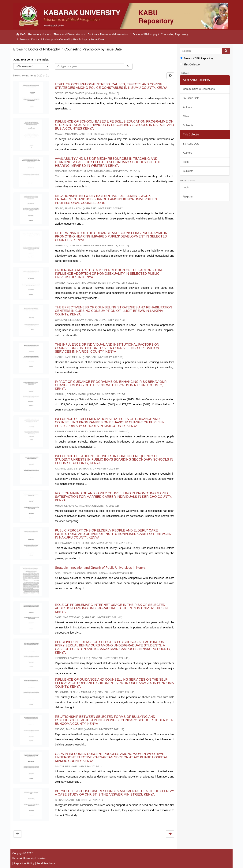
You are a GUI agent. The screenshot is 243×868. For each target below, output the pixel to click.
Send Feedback (46, 863)
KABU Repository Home (35, 34)
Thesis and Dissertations (68, 34)
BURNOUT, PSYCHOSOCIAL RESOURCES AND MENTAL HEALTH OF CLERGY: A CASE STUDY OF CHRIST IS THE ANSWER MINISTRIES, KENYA (114, 793)
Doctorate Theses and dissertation (108, 34)
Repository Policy (24, 863)
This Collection (191, 64)
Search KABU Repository (197, 58)
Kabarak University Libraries (29, 858)
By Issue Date (191, 98)
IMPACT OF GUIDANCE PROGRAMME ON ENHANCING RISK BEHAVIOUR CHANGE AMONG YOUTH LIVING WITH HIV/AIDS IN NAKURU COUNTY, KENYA (111, 385)
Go (128, 66)
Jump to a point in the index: (31, 60)
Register (188, 197)
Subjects (188, 125)
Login (186, 187)
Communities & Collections (199, 89)
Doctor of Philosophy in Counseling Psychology (161, 34)
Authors (188, 107)
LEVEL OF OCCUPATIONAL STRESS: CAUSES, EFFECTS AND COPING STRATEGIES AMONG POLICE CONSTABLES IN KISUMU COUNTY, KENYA (111, 86)
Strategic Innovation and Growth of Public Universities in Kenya (100, 568)
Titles (186, 116)
